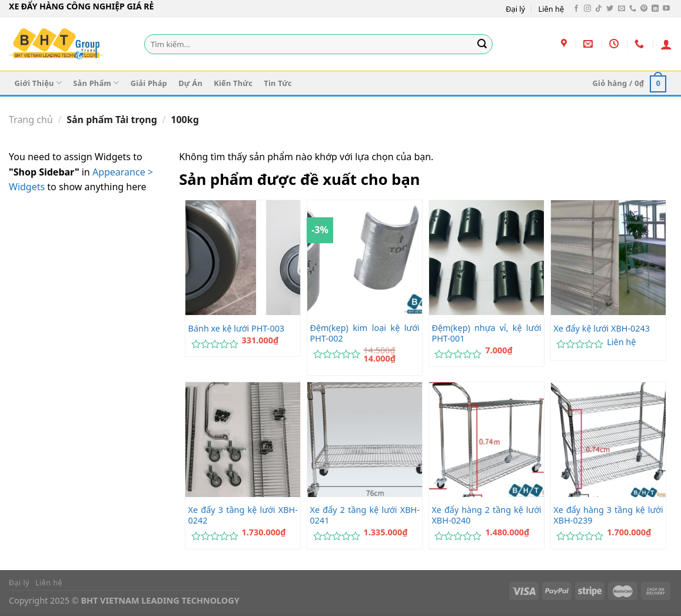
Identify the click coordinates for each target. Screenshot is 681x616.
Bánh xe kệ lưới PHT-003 (237, 329)
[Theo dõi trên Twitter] (610, 9)
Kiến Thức (233, 83)
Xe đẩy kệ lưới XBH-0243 (602, 329)
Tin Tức (278, 83)
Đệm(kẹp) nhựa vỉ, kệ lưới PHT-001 (486, 334)
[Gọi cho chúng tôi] (633, 9)
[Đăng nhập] (666, 44)
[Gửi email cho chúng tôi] (622, 9)
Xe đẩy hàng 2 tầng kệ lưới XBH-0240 (486, 516)
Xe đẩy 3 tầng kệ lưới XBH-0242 (243, 516)
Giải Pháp (149, 83)
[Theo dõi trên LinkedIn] (655, 9)
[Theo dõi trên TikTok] (599, 9)
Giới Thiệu (38, 83)
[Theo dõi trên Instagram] (587, 9)
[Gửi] (482, 44)
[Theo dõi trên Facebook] (576, 9)
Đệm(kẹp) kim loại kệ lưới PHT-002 (365, 334)
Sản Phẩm (96, 83)
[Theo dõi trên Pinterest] (644, 9)
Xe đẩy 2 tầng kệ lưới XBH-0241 (365, 516)
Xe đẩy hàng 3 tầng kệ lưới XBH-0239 (608, 516)
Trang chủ (31, 120)
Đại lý (515, 9)
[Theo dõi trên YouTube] (666, 9)
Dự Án (190, 83)
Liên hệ (552, 9)
